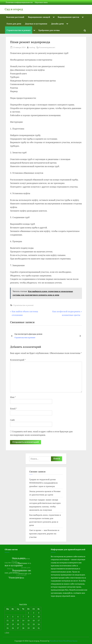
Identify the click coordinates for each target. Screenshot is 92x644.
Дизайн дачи (57, 24)
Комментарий (18, 360)
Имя (13, 397)
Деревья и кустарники (36, 24)
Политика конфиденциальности (19, 2)
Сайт (12, 420)
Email (14, 409)
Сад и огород (14, 9)
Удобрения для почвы (49, 30)
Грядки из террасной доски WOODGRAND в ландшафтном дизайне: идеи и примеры (43, 483)
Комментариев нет (47, 47)
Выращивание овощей (39, 17)
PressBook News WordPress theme (64, 641)
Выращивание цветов (68, 17)
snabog (32, 47)
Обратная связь (41, 2)
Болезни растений (15, 17)
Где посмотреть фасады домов (28, 334)
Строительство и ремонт (19, 30)
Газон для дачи (14, 24)
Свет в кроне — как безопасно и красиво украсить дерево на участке (44, 534)
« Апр (7, 632)
